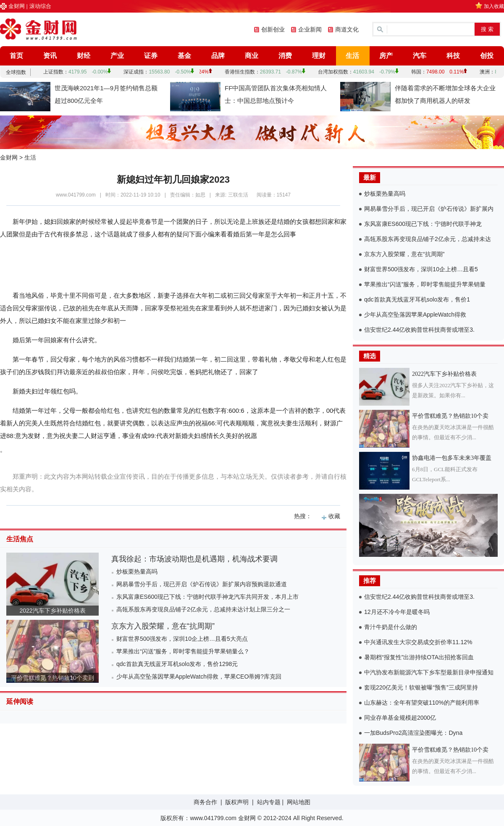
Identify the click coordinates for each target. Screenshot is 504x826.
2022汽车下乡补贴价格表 (52, 611)
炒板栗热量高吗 (137, 572)
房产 (386, 56)
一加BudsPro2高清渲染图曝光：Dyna (413, 733)
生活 (352, 56)
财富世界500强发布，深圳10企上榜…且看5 (421, 269)
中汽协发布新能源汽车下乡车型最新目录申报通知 (429, 672)
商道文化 (347, 29)
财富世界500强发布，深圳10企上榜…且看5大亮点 (182, 639)
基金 (184, 56)
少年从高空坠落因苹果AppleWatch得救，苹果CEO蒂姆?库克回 (199, 677)
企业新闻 (310, 29)
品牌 (218, 56)
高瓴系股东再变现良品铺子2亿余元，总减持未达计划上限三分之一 (203, 609)
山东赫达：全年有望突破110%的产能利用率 (422, 703)
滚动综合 (40, 6)
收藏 (334, 516)
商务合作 (205, 802)
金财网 (17, 6)
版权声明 (237, 802)
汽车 (420, 56)
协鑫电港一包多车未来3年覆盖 (452, 458)
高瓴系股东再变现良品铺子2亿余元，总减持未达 (428, 239)
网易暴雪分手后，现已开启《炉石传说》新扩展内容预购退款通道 (202, 584)
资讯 (50, 56)
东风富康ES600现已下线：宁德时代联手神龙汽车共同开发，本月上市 (207, 597)
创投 (487, 56)
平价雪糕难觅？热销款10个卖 (450, 416)
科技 (453, 56)
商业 (252, 56)
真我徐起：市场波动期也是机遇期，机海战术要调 (194, 559)
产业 (117, 56)
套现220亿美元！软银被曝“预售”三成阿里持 (421, 687)
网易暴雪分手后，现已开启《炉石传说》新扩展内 (429, 209)
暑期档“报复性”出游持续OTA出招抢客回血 (419, 657)
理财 (319, 56)
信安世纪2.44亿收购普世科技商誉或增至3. (419, 330)
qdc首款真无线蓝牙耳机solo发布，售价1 (417, 299)
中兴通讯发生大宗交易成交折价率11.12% (418, 642)
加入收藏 (494, 6)
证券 (151, 56)
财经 (84, 56)
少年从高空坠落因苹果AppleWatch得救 (415, 315)
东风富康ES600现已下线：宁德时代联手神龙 (423, 224)
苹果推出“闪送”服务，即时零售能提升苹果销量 (425, 284)
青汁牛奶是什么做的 (391, 627)
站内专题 (269, 802)
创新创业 (273, 29)
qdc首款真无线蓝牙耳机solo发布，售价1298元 (177, 664)
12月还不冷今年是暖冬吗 (397, 612)
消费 (285, 56)
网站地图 (299, 802)
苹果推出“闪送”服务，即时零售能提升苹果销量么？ (183, 651)
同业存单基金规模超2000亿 (400, 718)
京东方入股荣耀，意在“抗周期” (163, 626)
